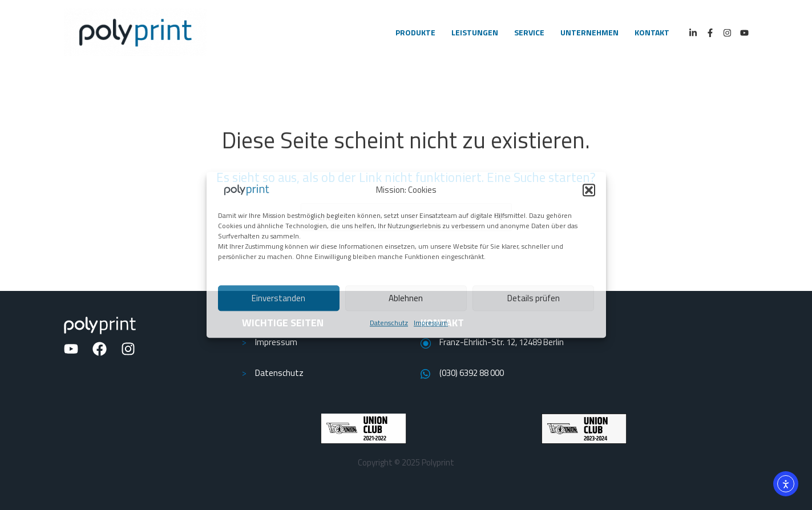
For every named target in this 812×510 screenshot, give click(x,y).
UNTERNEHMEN (589, 32)
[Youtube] (744, 33)
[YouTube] (71, 349)
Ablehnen (406, 298)
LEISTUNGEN (475, 32)
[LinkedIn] (693, 33)
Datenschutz (389, 323)
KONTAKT (652, 32)
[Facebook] (710, 33)
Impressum (431, 323)
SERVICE (529, 32)
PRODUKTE (415, 32)
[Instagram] (727, 33)
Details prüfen (534, 298)
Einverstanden (278, 298)
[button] (589, 190)
